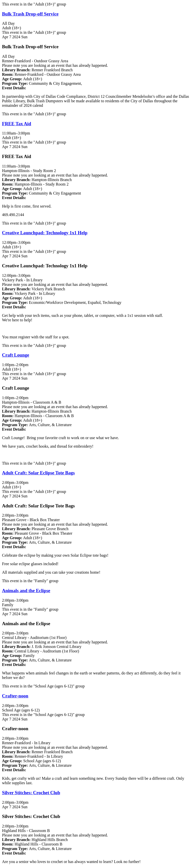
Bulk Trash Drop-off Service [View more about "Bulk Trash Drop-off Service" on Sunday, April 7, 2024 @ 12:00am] (30, 14)
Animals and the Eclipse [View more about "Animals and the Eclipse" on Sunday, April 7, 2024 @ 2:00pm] (26, 591)
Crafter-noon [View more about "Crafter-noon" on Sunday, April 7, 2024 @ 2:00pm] (15, 696)
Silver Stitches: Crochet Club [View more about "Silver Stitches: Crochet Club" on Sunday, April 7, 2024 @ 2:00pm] (31, 793)
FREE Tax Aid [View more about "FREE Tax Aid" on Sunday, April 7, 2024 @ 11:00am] (16, 124)
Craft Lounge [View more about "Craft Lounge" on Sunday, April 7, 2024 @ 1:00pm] (16, 355)
